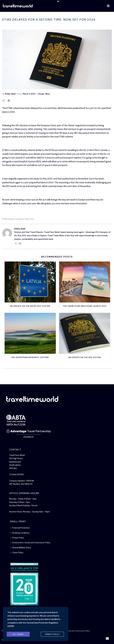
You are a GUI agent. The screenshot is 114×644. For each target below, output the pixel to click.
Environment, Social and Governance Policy (30, 543)
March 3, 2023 (29, 94)
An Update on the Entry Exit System (30, 306)
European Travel (22, 219)
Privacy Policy (17, 538)
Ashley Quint (10, 94)
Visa (32, 219)
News (48, 94)
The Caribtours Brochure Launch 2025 (85, 306)
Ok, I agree (18, 634)
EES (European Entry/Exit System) (30, 357)
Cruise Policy (17, 552)
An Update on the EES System (85, 357)
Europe (41, 94)
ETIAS (5, 219)
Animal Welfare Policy (21, 548)
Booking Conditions (20, 533)
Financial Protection (20, 528)
